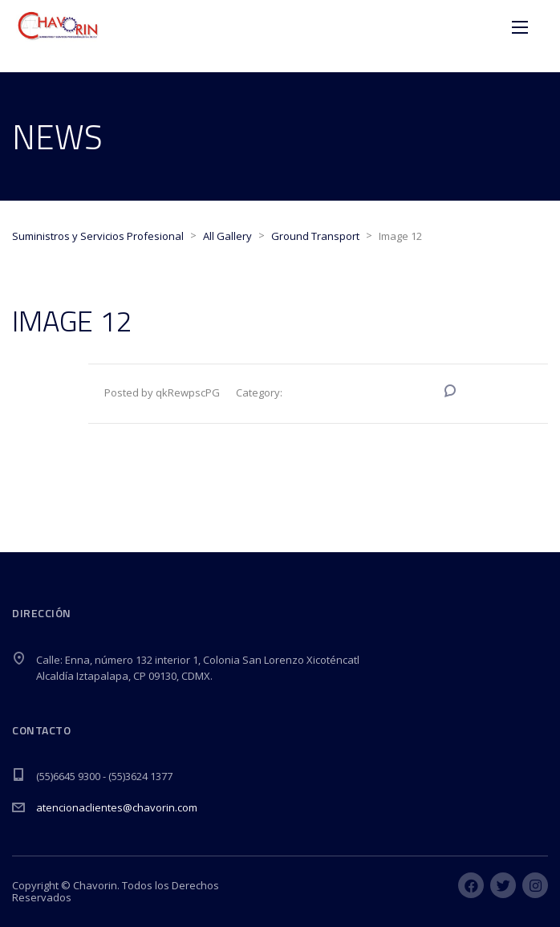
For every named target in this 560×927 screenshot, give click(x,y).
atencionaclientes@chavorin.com (117, 807)
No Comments (498, 392)
